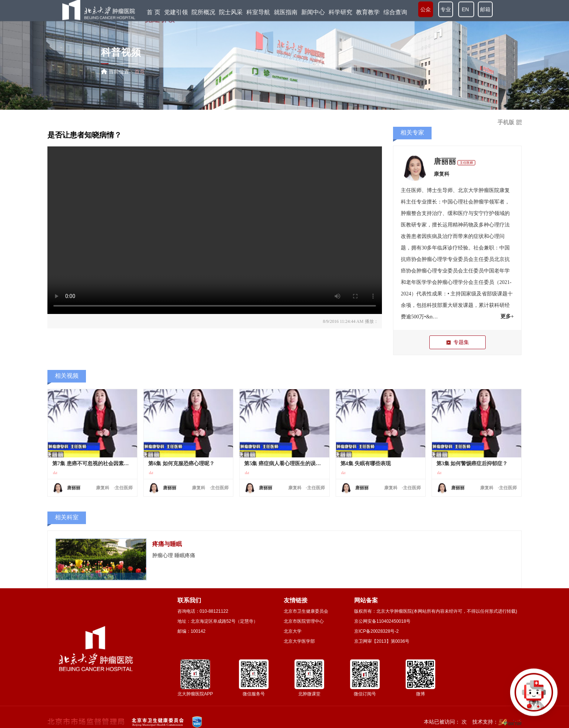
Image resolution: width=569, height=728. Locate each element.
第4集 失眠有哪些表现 (366, 464)
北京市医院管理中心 (304, 621)
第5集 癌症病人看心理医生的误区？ (284, 464)
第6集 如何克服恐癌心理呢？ (181, 464)
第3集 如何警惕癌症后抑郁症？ (472, 464)
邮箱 (485, 11)
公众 (426, 11)
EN (466, 11)
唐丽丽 (445, 161)
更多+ (507, 316)
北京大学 (293, 631)
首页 (140, 72)
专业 (446, 11)
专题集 (457, 342)
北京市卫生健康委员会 (306, 611)
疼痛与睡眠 (167, 544)
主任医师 (466, 163)
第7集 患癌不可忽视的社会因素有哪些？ (92, 464)
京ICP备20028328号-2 (376, 631)
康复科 (442, 174)
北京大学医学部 (299, 641)
